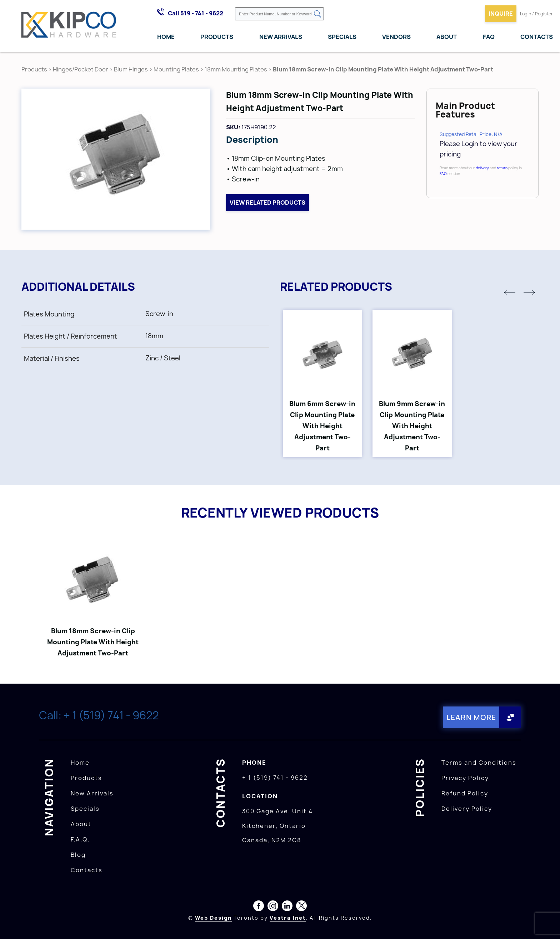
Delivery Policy (467, 809)
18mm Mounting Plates (236, 69)
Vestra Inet (288, 918)
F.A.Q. (80, 839)
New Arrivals (281, 37)
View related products (267, 203)
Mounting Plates (176, 69)
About (447, 37)
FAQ (489, 37)
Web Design (213, 918)
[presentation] (546, 923)
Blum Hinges (131, 69)
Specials (342, 37)
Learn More (471, 717)
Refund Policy (465, 793)
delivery (482, 168)
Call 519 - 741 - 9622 (196, 13)
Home (166, 37)
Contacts (537, 37)
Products (217, 37)
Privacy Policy (465, 778)
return (502, 168)
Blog (78, 855)
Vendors (396, 37)
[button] (510, 293)
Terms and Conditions (479, 763)
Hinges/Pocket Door (81, 69)
